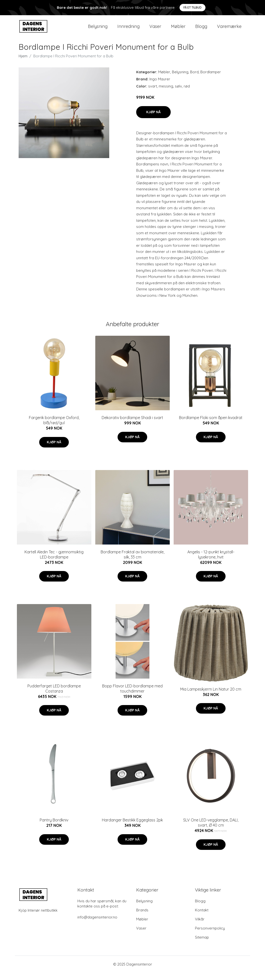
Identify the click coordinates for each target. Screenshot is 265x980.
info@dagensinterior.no (97, 924)
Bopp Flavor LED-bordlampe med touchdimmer (132, 696)
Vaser (155, 30)
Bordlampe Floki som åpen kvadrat (211, 425)
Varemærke (229, 30)
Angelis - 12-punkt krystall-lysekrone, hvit (211, 562)
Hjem (23, 63)
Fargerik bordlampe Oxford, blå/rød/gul (54, 428)
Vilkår (200, 926)
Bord (194, 79)
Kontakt (202, 917)
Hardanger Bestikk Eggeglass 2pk (132, 827)
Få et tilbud (193, 7)
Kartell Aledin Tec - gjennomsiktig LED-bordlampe (54, 562)
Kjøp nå (153, 119)
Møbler (178, 30)
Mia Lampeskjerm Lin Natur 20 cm (211, 696)
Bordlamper (211, 79)
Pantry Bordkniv (54, 827)
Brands (142, 917)
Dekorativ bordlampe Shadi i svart (132, 425)
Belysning (98, 30)
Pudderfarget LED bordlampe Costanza (54, 696)
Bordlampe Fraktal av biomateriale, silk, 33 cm (132, 562)
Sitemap (202, 945)
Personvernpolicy (210, 936)
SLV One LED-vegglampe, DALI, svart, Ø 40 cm (211, 830)
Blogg (201, 30)
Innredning (128, 30)
